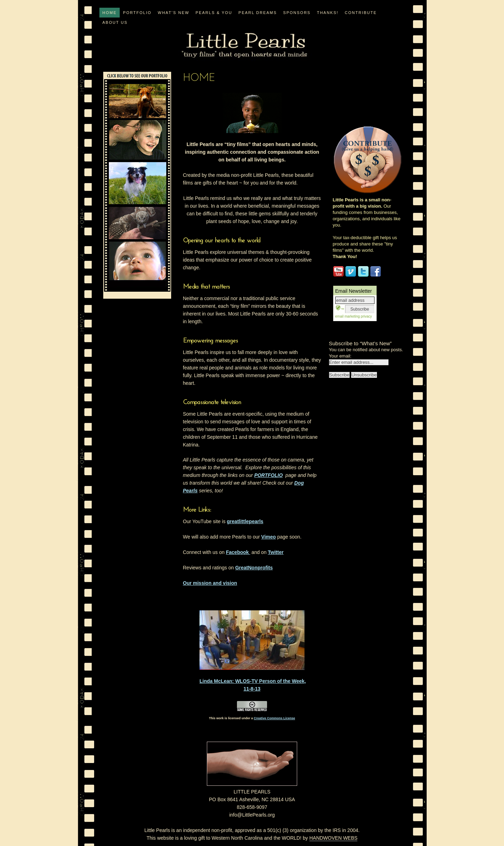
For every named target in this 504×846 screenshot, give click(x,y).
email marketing (348, 316)
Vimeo (268, 537)
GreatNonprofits (254, 568)
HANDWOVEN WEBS (334, 838)
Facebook (238, 552)
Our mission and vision (210, 583)
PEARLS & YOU (214, 13)
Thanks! (328, 13)
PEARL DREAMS (258, 13)
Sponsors (297, 13)
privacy (366, 316)
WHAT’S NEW (174, 13)
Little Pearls (244, 46)
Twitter (276, 552)
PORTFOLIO (137, 13)
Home (109, 13)
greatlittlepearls (245, 521)
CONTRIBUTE (361, 13)
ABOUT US (115, 22)
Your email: (340, 356)
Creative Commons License (274, 718)
